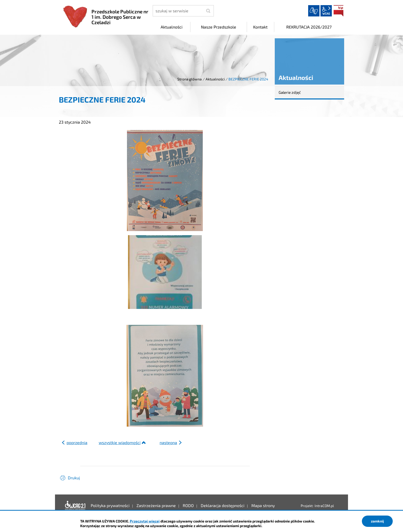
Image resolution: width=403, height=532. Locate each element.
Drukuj (74, 478)
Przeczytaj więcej (145, 521)
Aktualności (215, 79)
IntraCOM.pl (324, 506)
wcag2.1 (326, 11)
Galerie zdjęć (290, 92)
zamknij (377, 521)
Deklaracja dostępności (75, 506)
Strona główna (190, 79)
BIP (338, 11)
